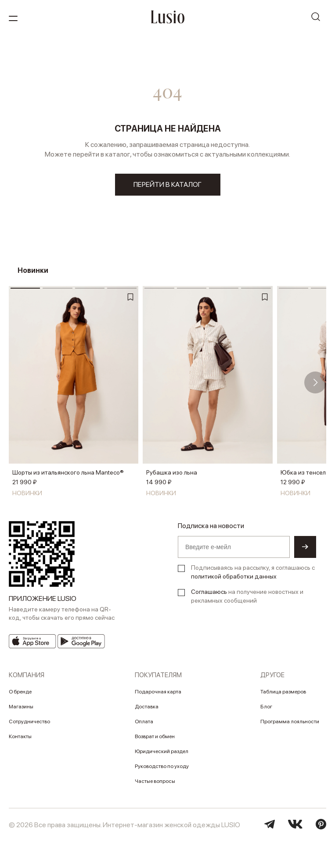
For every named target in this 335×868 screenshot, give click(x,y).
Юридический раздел (162, 751)
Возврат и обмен (155, 736)
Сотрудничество (29, 722)
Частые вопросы (155, 781)
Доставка (147, 707)
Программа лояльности (290, 722)
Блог (266, 707)
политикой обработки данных (234, 576)
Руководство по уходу (162, 766)
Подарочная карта (158, 692)
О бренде (20, 692)
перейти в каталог (167, 184)
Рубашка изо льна (172, 472)
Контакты (20, 736)
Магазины (21, 707)
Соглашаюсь (209, 592)
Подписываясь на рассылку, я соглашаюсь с (253, 572)
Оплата (144, 722)
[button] (315, 382)
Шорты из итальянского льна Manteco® (68, 472)
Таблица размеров (283, 692)
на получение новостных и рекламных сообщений (247, 596)
